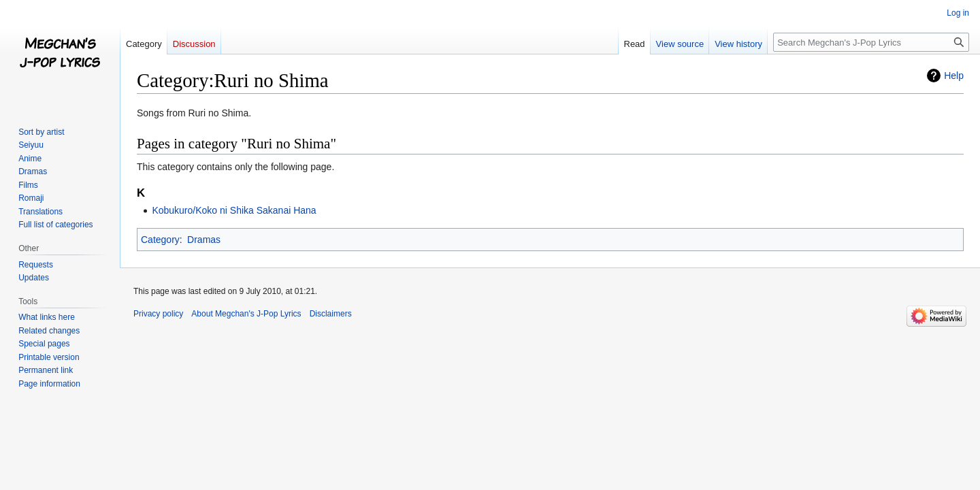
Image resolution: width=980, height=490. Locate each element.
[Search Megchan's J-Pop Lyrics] (871, 42)
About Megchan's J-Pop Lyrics (246, 314)
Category (160, 240)
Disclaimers (331, 314)
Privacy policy (158, 314)
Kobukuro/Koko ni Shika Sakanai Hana (234, 210)
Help (954, 76)
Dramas (204, 240)
